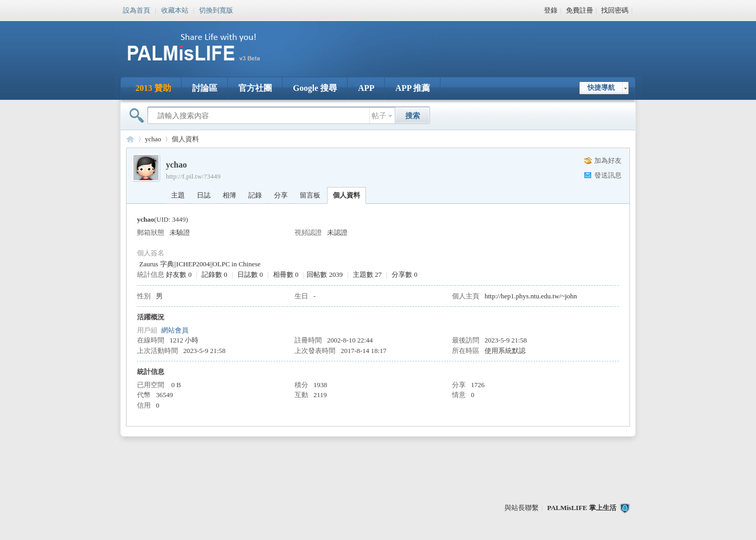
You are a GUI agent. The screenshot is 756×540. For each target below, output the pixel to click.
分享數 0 (405, 274)
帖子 (379, 116)
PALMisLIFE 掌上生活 (582, 508)
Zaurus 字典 (156, 264)
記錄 (255, 195)
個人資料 (346, 195)
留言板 (310, 195)
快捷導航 (601, 87)
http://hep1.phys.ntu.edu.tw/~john (531, 296)
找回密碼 (615, 10)
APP (366, 88)
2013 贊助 (153, 88)
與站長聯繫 (522, 508)
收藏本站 (175, 9)
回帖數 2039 (324, 274)
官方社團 (255, 88)
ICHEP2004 (193, 264)
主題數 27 (367, 274)
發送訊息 (608, 175)
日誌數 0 (250, 274)
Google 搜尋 (315, 88)
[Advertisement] (443, 42)
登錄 (551, 10)
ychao (153, 139)
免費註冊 (580, 10)
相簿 (229, 195)
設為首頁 (136, 9)
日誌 (204, 195)
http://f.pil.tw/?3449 (193, 176)
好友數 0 (179, 274)
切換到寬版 (216, 9)
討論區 (205, 88)
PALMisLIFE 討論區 (130, 139)
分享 (281, 195)
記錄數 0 (214, 274)
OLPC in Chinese (237, 264)
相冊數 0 (286, 274)
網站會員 (175, 330)
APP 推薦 (413, 88)
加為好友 (608, 160)
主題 (178, 195)
